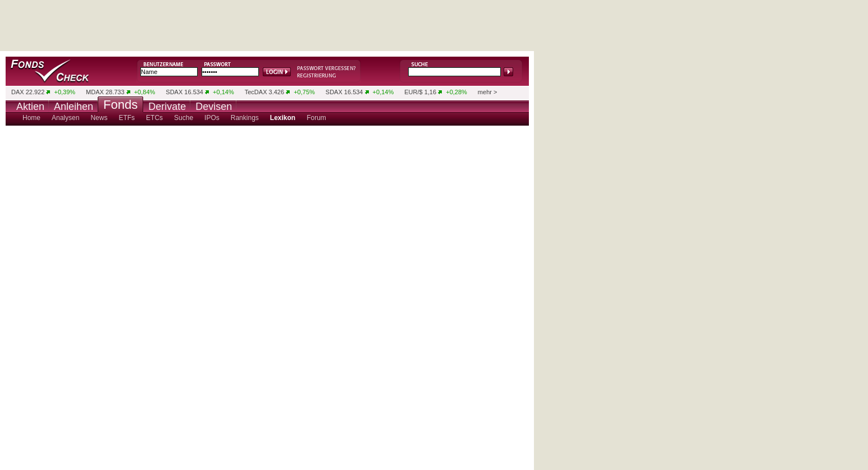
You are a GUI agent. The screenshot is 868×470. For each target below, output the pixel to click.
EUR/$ (413, 92)
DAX (18, 92)
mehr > (488, 92)
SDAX (174, 92)
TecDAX (256, 92)
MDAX (95, 92)
